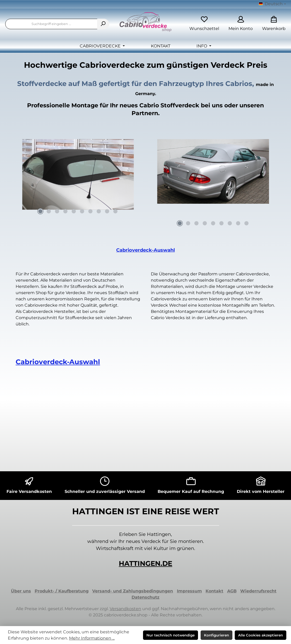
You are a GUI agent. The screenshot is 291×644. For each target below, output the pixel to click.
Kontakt (214, 591)
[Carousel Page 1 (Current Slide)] (40, 211)
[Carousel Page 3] (57, 211)
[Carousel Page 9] (107, 211)
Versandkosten (125, 609)
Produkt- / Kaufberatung (62, 591)
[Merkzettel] (204, 24)
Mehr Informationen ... (92, 638)
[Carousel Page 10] (115, 211)
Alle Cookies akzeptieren (261, 635)
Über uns (21, 591)
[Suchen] (103, 24)
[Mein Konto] (241, 24)
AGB (232, 591)
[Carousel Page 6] (82, 211)
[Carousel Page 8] (99, 211)
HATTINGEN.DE (145, 563)
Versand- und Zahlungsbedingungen (133, 591)
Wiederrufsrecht (258, 591)
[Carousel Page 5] (74, 211)
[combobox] (51, 24)
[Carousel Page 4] (65, 211)
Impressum (189, 591)
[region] (78, 178)
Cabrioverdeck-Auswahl (145, 250)
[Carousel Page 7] (90, 211)
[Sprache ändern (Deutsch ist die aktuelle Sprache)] (272, 4)
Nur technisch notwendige (171, 635)
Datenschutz (145, 597)
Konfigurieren (216, 635)
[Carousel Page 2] (49, 211)
